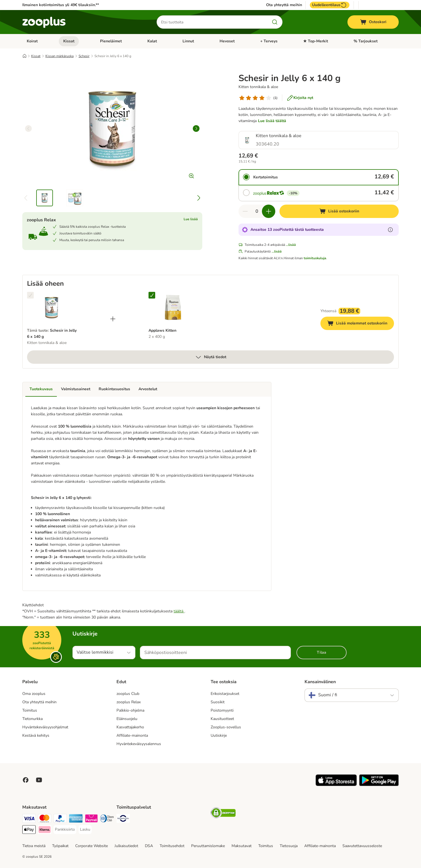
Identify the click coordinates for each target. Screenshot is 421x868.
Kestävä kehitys (36, 735)
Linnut (188, 41)
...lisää (291, 245)
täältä (179, 611)
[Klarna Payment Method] (45, 831)
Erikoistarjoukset (225, 694)
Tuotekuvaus (41, 389)
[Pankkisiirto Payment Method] (65, 830)
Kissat (69, 41)
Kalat (152, 41)
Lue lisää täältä (272, 121)
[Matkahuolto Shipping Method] (123, 819)
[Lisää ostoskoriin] (339, 211)
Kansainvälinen (320, 682)
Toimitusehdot (172, 846)
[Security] (223, 814)
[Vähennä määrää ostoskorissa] (245, 211)
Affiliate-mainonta (132, 735)
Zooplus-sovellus (226, 727)
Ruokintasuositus (114, 389)
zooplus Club (128, 694)
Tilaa (322, 652)
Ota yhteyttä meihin (284, 5)
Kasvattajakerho (130, 727)
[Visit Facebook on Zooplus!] (26, 780)
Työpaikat (60, 846)
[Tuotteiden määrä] (257, 211)
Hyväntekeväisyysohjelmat (45, 727)
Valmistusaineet (76, 389)
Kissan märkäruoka (59, 56)
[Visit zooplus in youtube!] (39, 780)
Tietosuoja (289, 846)
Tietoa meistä (34, 846)
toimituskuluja (315, 258)
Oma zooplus (34, 694)
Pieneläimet (111, 41)
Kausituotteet (222, 719)
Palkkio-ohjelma (130, 710)
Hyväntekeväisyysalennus (139, 744)
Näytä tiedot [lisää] (211, 357)
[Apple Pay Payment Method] (29, 831)
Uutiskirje (219, 735)
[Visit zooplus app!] (336, 785)
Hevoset (227, 41)
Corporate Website (92, 846)
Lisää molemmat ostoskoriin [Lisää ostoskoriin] (361, 324)
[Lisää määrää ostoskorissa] (269, 211)
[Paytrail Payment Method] (91, 819)
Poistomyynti (222, 710)
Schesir (84, 56)
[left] (28, 128)
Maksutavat (242, 846)
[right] (196, 128)
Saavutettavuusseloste (362, 846)
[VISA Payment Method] (29, 819)
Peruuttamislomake (208, 846)
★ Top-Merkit (316, 41)
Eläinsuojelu (127, 719)
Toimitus (30, 710)
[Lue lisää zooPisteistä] (390, 230)
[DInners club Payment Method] (107, 819)
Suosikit (218, 702)
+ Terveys (269, 41)
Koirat (32, 41)
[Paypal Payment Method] (60, 819)
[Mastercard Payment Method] (45, 819)
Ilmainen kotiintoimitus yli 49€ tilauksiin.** (61, 5)
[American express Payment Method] (76, 819)
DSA (149, 846)
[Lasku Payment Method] (85, 830)
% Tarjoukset (366, 41)
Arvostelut (148, 389)
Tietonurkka (32, 719)
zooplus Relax (129, 702)
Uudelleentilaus (330, 5)
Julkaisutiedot (126, 846)
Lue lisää (191, 219)
